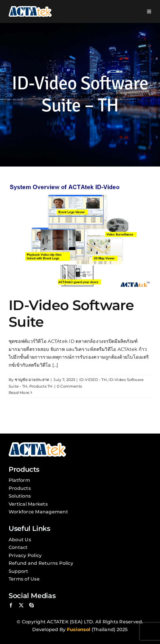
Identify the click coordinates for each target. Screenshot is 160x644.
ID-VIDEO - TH (93, 380)
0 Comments (69, 386)
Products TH (41, 386)
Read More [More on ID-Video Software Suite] (19, 392)
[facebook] (11, 605)
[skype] (32, 605)
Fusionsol (79, 630)
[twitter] (21, 605)
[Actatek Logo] (30, 8)
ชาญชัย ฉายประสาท (32, 380)
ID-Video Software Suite (71, 314)
